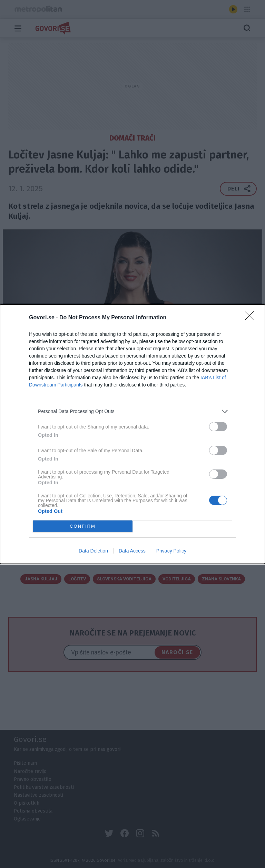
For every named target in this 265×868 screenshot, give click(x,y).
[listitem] (132, 411)
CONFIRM (83, 526)
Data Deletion (93, 551)
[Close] (252, 318)
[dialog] (132, 434)
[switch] (218, 427)
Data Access (132, 551)
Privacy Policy (171, 551)
